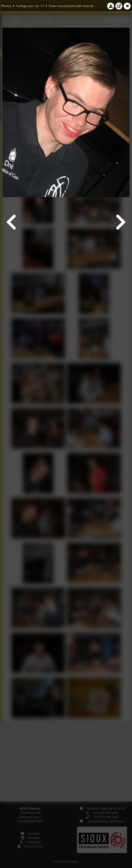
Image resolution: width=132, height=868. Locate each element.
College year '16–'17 (30, 6)
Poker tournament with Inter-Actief (73, 6)
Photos (6, 6)
